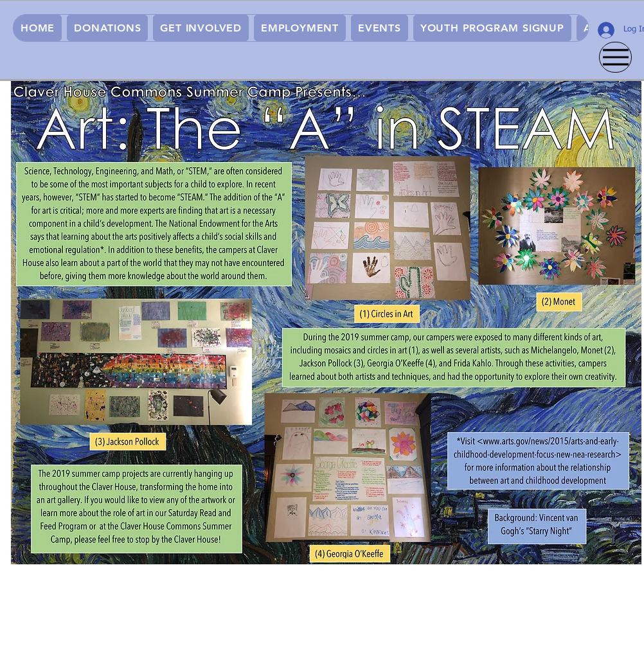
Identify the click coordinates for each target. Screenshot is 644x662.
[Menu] (615, 57)
